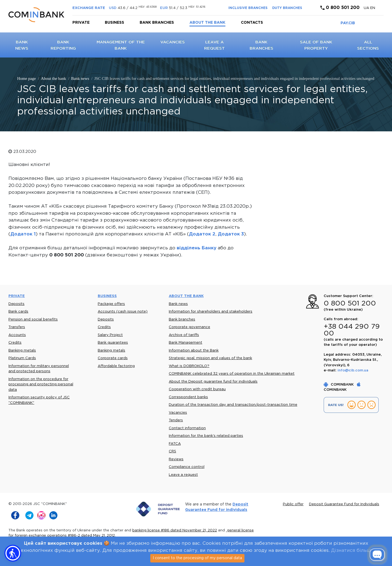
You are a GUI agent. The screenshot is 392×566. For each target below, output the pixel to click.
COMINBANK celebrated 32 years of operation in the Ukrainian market (232, 374)
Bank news (178, 304)
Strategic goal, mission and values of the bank (210, 358)
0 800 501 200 (340, 8)
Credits (15, 343)
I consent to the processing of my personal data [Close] (197, 558)
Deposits (16, 304)
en (373, 8)
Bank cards (18, 312)
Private (81, 23)
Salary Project (110, 335)
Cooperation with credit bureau (197, 389)
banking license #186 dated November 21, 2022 (175, 530)
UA (367, 8)
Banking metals (22, 351)
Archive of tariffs (184, 335)
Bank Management (186, 343)
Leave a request (183, 475)
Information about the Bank (194, 351)
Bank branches (157, 23)
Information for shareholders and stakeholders (211, 312)
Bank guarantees (113, 343)
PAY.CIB (348, 23)
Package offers (111, 304)
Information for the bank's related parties (206, 436)
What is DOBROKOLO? (189, 366)
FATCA (175, 444)
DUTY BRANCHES (287, 8)
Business (114, 23)
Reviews (176, 459)
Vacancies (173, 42)
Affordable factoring (116, 366)
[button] (13, 553)
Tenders (176, 420)
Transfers (17, 327)
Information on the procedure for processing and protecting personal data (41, 385)
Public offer (293, 504)
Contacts (252, 23)
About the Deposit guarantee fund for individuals (213, 382)
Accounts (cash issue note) (123, 312)
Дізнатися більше (353, 551)
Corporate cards (113, 358)
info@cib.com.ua (353, 370)
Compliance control (187, 467)
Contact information (187, 428)
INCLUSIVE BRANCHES (248, 8)
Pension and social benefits (33, 320)
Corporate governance (189, 327)
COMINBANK (339, 385)
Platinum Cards (22, 358)
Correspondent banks (188, 397)
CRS (172, 451)
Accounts (17, 335)
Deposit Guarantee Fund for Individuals (344, 504)
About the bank (207, 23)
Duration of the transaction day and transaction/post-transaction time (233, 405)
